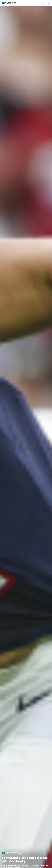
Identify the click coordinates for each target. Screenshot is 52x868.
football (37, 866)
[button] (48, 3)
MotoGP (42, 866)
